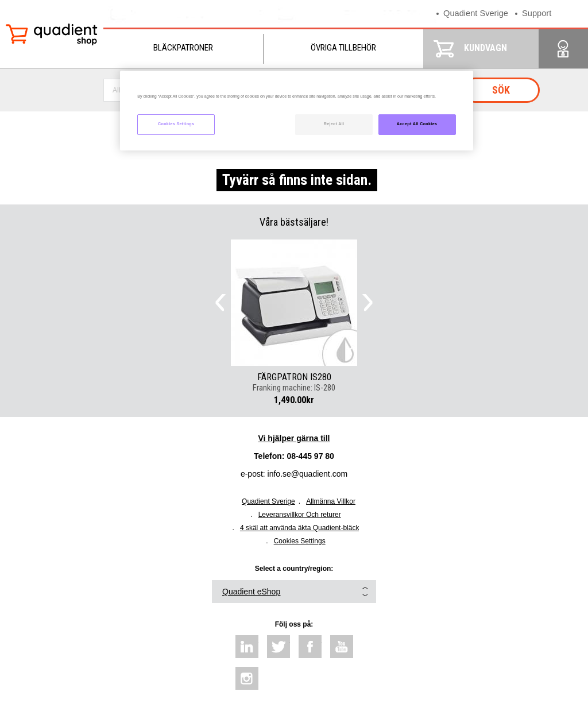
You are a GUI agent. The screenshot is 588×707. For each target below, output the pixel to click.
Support (539, 13)
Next (367, 303)
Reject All (334, 124)
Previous (220, 303)
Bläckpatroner (183, 48)
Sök (501, 90)
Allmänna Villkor (331, 501)
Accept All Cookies (417, 124)
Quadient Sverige (477, 13)
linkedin (247, 647)
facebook (310, 647)
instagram (247, 678)
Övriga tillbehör (343, 48)
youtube (342, 647)
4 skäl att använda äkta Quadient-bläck (299, 528)
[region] (296, 111)
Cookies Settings (300, 541)
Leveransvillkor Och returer (300, 515)
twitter (278, 647)
